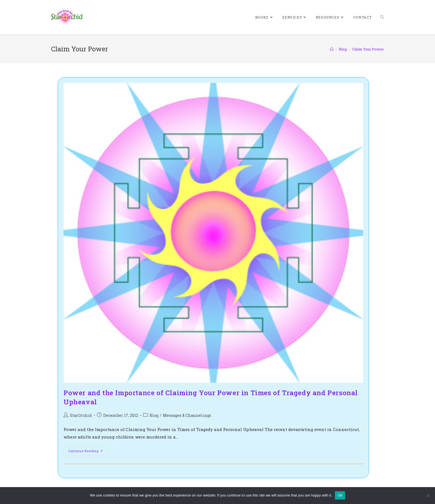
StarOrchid (81, 415)
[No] (428, 495)
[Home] (332, 49)
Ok (340, 495)
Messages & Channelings (187, 415)
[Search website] (382, 17)
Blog (154, 415)
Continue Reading (88, 452)
